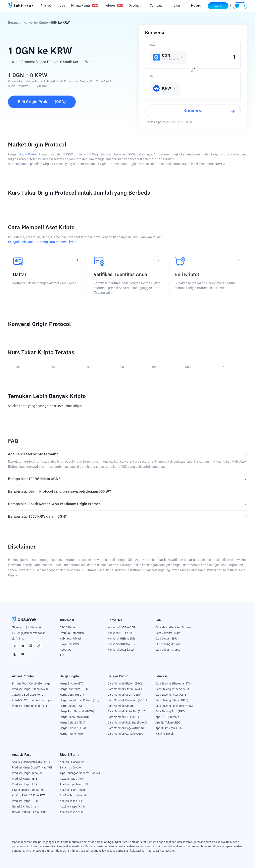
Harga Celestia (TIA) (73, 723)
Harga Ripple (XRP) (72, 734)
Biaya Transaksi (69, 644)
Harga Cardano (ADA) (73, 728)
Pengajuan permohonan (31, 633)
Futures (114, 6)
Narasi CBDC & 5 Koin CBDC (29, 812)
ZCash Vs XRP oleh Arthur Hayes (32, 700)
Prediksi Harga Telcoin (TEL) (29, 706)
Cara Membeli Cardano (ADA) (126, 734)
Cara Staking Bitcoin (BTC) (172, 700)
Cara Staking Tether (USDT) (172, 689)
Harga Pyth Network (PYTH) (77, 712)
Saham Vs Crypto (70, 768)
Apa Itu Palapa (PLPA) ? (74, 762)
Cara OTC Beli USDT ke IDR (29, 695)
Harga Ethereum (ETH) (74, 689)
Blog (177, 6)
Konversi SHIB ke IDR (121, 639)
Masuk (196, 6)
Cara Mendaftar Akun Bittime (173, 628)
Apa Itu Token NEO (71, 812)
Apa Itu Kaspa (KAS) (72, 807)
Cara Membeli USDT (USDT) (125, 695)
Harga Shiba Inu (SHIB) (74, 717)
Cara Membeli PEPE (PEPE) (124, 717)
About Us (65, 650)
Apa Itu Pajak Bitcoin (73, 790)
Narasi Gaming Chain (25, 807)
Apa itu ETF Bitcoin (167, 717)
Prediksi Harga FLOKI (25, 784)
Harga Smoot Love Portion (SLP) (80, 700)
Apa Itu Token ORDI (168, 723)
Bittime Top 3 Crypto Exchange (31, 684)
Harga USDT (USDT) (72, 695)
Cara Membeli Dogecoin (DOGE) (127, 700)
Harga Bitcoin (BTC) (72, 684)
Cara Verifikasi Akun (168, 633)
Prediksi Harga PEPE (25, 779)
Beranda (14, 23)
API (62, 655)
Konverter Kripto (36, 23)
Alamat (20, 639)
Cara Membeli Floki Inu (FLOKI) (127, 723)
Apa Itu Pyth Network (73, 796)
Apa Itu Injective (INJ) (74, 784)
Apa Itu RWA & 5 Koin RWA (29, 796)
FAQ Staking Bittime (168, 644)
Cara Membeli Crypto (121, 706)
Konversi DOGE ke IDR (122, 650)
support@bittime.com (29, 628)
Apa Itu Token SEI (71, 801)
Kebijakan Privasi (70, 639)
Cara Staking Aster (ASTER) (172, 695)
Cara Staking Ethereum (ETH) (174, 684)
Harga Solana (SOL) (72, 706)
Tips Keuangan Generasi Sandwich (81, 773)
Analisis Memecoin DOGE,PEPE (31, 762)
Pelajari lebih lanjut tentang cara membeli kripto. (43, 242)
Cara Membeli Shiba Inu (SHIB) (127, 712)
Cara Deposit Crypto (168, 650)
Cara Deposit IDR (166, 639)
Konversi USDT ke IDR (121, 628)
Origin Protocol (29, 155)
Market (46, 6)
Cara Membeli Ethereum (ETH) (127, 689)
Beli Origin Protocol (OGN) (42, 102)
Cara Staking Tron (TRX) (170, 712)
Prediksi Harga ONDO (25, 801)
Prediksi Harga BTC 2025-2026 (31, 689)
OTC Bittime (67, 628)
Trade (61, 6)
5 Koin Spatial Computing (28, 790)
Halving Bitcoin (165, 734)
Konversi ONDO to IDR (121, 644)
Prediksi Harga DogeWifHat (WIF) (33, 768)
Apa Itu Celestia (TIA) (169, 728)
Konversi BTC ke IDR (121, 633)
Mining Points (85, 6)
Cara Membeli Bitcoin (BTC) (125, 684)
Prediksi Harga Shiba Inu (27, 773)
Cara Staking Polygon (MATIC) (174, 706)
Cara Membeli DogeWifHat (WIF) (128, 728)
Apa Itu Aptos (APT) (72, 779)
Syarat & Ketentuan (72, 633)
